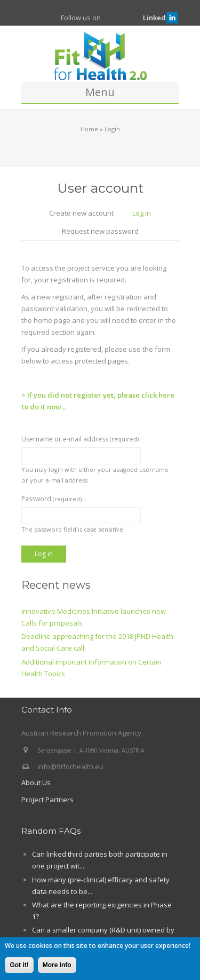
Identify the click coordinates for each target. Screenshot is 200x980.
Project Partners (47, 800)
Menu (100, 92)
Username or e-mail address (80, 439)
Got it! (19, 966)
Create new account (81, 213)
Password (51, 499)
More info (57, 966)
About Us (36, 783)
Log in (146, 214)
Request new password (100, 231)
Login (112, 129)
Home (89, 129)
